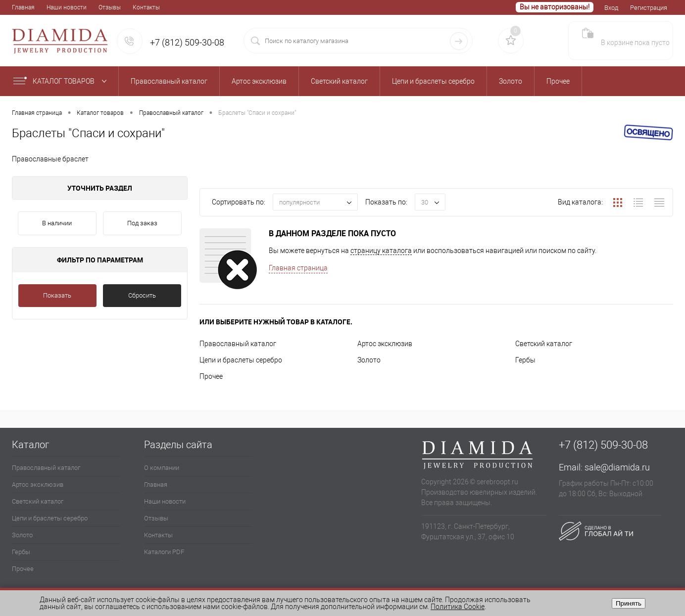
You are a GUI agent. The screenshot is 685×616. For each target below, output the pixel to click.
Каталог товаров (62, 81)
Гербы (525, 360)
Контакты (146, 7)
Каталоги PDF (164, 552)
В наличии (57, 223)
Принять (629, 603)
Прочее (211, 376)
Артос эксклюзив (385, 344)
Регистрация (649, 8)
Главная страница (298, 268)
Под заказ (142, 223)
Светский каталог (544, 344)
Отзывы (110, 7)
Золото (369, 360)
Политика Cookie (458, 607)
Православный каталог (238, 344)
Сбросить (142, 295)
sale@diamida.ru (617, 467)
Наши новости (67, 7)
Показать (57, 295)
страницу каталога (381, 251)
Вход (611, 8)
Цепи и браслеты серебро (241, 360)
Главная (23, 7)
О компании (162, 468)
